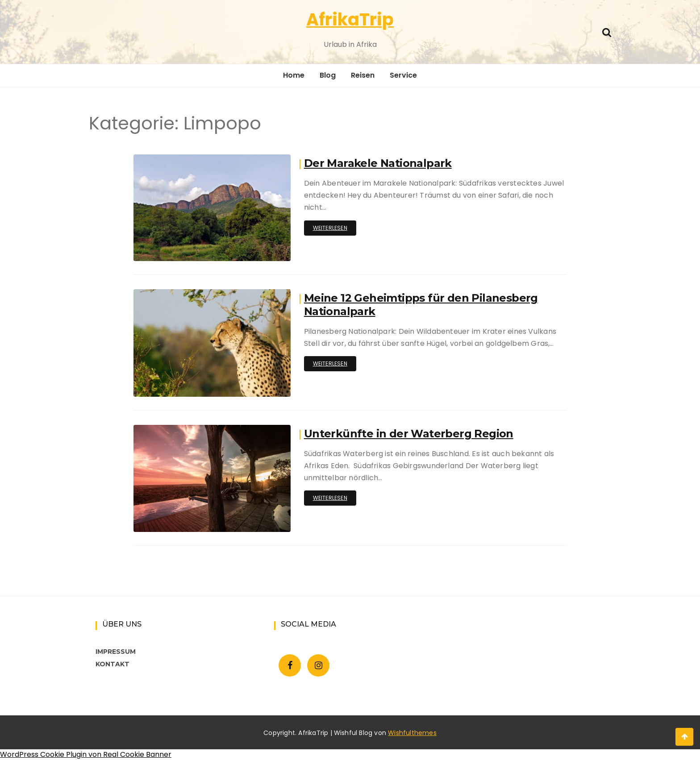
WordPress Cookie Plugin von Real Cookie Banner (86, 754)
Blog (328, 75)
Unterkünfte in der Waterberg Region (409, 434)
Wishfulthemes (412, 733)
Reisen (363, 75)
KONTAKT (112, 664)
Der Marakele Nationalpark (378, 163)
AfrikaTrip (350, 19)
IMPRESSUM (116, 652)
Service (403, 75)
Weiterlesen (330, 228)
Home (294, 75)
